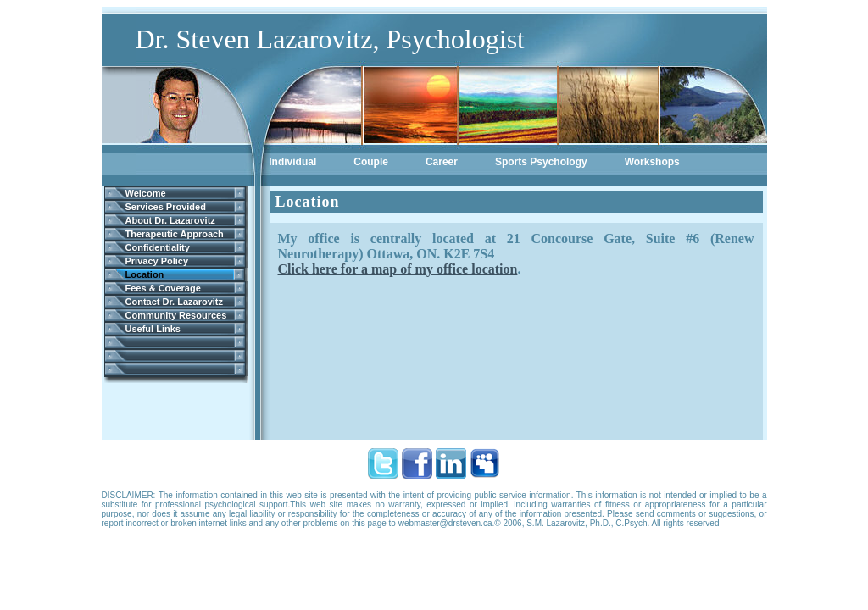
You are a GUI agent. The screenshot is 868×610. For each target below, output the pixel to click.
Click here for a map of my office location (398, 269)
